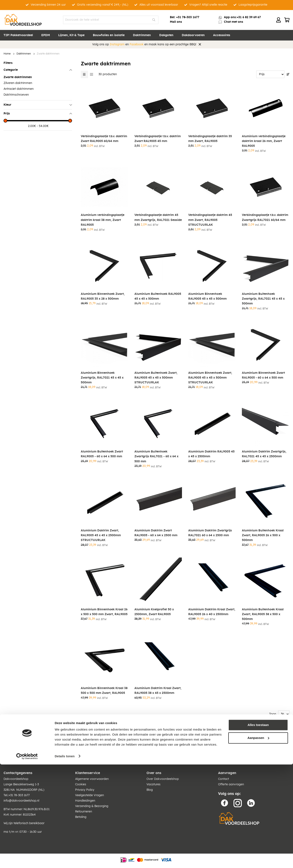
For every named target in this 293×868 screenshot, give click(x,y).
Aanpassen (258, 841)
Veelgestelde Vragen (90, 795)
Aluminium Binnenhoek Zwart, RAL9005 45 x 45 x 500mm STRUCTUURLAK (210, 378)
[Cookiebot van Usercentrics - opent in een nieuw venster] (27, 860)
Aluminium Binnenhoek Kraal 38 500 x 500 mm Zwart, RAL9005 (104, 691)
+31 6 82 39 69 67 (249, 17)
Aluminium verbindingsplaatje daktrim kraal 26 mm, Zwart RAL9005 (264, 141)
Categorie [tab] (11, 70)
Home (7, 54)
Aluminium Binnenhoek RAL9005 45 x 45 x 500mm (207, 296)
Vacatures (153, 784)
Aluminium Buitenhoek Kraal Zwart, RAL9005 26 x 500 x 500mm (263, 535)
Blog (150, 790)
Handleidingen (85, 801)
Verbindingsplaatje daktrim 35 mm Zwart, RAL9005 (210, 139)
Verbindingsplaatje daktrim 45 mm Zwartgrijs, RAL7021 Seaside (158, 217)
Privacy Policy (85, 790)
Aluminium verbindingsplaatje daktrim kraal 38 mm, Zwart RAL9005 (103, 220)
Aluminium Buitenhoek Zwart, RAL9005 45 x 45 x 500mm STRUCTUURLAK (156, 378)
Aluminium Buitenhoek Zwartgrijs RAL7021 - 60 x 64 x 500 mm (156, 457)
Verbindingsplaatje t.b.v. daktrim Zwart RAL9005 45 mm (158, 139)
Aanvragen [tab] (227, 773)
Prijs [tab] (7, 114)
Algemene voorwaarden (92, 779)
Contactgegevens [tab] (18, 773)
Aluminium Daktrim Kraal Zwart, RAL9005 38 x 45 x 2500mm (158, 691)
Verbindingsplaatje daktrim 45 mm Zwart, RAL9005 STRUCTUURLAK (210, 220)
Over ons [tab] (154, 773)
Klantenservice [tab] (88, 773)
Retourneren (84, 812)
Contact (224, 779)
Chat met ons (234, 22)
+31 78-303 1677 (188, 17)
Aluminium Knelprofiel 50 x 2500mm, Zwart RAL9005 (154, 612)
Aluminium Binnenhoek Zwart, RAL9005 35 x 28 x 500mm (103, 296)
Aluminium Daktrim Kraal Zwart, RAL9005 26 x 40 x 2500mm (212, 612)
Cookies (81, 784)
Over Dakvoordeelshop (163, 779)
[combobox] (111, 20)
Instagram (117, 44)
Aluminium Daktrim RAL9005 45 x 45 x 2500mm (211, 454)
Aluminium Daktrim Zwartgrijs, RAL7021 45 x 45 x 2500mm (264, 454)
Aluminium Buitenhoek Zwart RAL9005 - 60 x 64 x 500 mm (102, 454)
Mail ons (176, 22)
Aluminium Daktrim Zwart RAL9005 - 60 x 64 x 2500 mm (156, 533)
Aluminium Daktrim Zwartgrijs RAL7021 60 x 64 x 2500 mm (210, 533)
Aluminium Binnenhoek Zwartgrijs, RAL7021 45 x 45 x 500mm (102, 378)
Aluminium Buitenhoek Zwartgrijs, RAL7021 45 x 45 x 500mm (263, 299)
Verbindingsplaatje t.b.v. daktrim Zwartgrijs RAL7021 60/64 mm (265, 217)
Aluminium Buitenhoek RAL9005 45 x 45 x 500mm (158, 296)
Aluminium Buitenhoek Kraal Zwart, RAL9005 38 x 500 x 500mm (263, 614)
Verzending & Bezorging (92, 806)
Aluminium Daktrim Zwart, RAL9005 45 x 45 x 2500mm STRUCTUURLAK (101, 535)
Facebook (137, 44)
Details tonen (65, 860)
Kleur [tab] (7, 105)
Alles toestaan (258, 829)
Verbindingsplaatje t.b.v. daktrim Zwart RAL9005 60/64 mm (104, 139)
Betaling (81, 817)
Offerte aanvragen (231, 784)
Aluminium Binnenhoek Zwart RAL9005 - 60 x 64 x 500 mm (263, 375)
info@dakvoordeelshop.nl (21, 801)
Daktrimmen (24, 54)
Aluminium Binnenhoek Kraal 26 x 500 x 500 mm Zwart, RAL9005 (104, 612)
